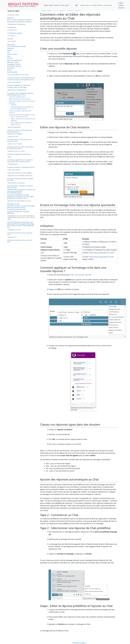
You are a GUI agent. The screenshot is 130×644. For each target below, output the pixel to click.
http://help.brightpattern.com (100, 253)
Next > (84, 643)
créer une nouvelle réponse (81, 275)
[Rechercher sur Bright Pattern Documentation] (97, 5)
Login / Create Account (121, 5)
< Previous (76, 643)
